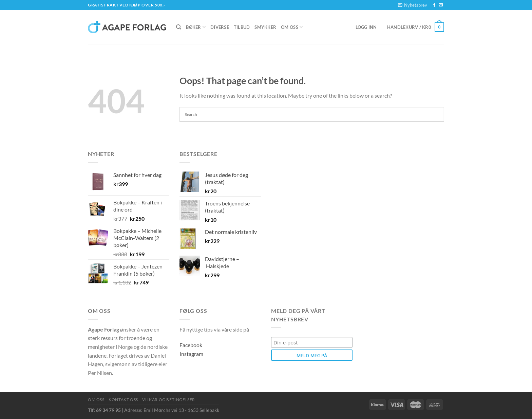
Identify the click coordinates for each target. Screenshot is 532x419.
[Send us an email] (441, 5)
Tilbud (242, 27)
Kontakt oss (123, 400)
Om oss (292, 27)
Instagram (191, 354)
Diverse (220, 27)
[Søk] (179, 27)
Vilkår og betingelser (169, 400)
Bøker (196, 27)
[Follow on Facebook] (434, 5)
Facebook (191, 345)
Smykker (265, 27)
